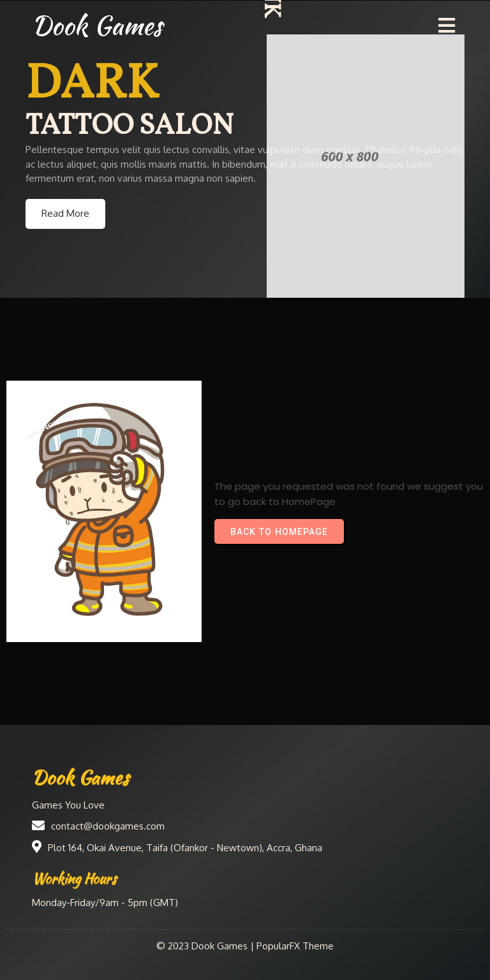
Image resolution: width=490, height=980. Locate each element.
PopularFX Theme (295, 946)
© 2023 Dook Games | (206, 946)
